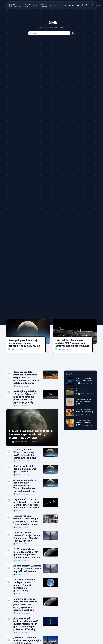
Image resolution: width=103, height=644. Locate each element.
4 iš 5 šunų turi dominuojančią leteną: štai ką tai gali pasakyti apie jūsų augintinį (85, 390)
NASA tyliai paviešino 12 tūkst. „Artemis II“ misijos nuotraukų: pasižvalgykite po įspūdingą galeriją (25, 397)
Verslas (35, 5)
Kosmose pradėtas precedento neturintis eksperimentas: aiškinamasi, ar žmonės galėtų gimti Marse (26, 377)
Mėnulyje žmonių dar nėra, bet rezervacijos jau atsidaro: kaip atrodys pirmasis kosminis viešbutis (25, 604)
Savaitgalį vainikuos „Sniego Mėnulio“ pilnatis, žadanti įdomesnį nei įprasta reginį (24, 585)
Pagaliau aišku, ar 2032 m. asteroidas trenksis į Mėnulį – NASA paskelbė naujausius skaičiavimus (27, 503)
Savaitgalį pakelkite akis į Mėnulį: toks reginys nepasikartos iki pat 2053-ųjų (25, 343)
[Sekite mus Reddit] (86, 5)
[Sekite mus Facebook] (82, 5)
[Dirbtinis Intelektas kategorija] (9, 551)
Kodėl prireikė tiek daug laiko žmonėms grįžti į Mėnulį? (25, 469)
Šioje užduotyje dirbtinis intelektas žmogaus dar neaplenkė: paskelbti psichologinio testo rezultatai (84, 380)
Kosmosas (62, 5)
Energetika (53, 5)
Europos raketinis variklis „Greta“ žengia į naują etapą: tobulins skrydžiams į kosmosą (26, 520)
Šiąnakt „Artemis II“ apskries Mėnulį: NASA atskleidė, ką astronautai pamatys (25, 454)
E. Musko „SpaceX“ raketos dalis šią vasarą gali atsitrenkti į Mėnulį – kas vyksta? (31, 434)
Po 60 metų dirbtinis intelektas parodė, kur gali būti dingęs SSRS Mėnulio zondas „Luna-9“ (27, 553)
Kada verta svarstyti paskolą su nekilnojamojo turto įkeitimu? (85, 411)
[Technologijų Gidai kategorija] (77, 415)
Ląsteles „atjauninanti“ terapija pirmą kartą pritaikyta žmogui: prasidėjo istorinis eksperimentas (84, 421)
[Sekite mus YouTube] (78, 5)
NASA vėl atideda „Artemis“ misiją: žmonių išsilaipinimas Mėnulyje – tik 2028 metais (27, 537)
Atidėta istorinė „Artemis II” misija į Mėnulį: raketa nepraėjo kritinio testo (27, 568)
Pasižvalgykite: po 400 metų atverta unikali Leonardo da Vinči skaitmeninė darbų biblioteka (84, 400)
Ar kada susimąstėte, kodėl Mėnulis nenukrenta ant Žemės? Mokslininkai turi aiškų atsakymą (25, 485)
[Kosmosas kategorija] (9, 349)
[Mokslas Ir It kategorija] (77, 394)
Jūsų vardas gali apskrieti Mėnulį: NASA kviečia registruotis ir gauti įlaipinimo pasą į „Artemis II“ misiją (26, 624)
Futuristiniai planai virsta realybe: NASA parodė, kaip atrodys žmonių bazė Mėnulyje (72, 343)
